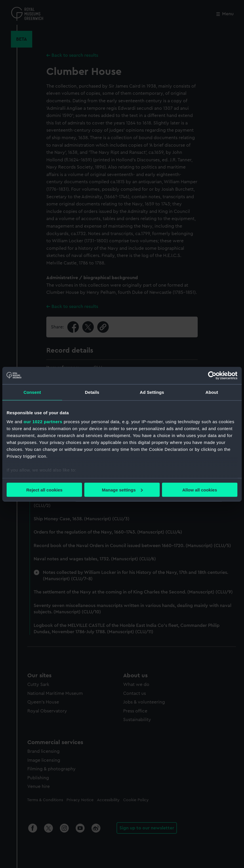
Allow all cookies (200, 490)
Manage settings (122, 490)
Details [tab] (92, 392)
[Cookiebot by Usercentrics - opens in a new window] (212, 375)
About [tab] (212, 392)
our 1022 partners (43, 422)
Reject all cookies (44, 490)
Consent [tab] (32, 392)
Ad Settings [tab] (152, 392)
